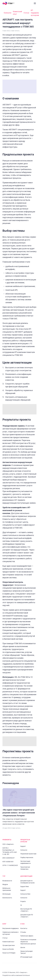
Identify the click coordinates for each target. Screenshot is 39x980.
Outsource (8, 13)
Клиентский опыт (18, 13)
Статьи (26, 13)
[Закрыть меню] (35, 3)
